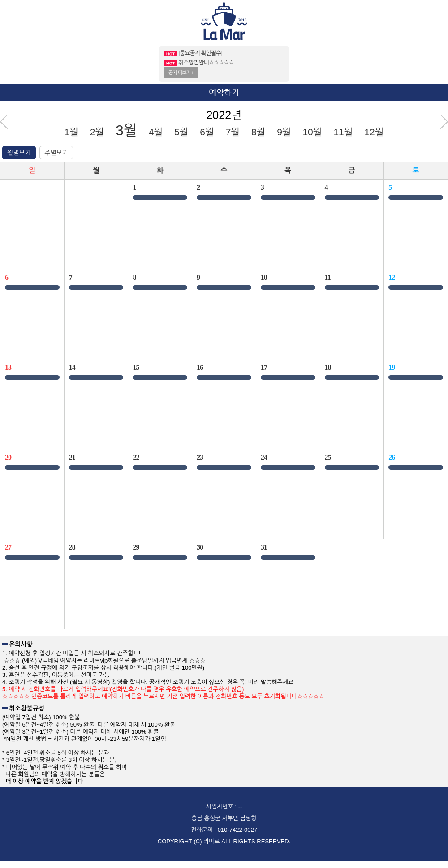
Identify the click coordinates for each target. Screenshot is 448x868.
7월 (233, 132)
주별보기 (56, 153)
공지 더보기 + (181, 73)
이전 (4, 122)
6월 (207, 132)
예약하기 (224, 93)
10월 (312, 132)
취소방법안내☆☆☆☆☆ (199, 62)
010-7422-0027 (237, 830)
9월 (284, 132)
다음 (444, 122)
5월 (181, 132)
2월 (97, 132)
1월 (71, 132)
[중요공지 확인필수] (193, 53)
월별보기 (19, 153)
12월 (374, 132)
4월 (156, 132)
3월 (126, 130)
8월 (258, 132)
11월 (343, 132)
